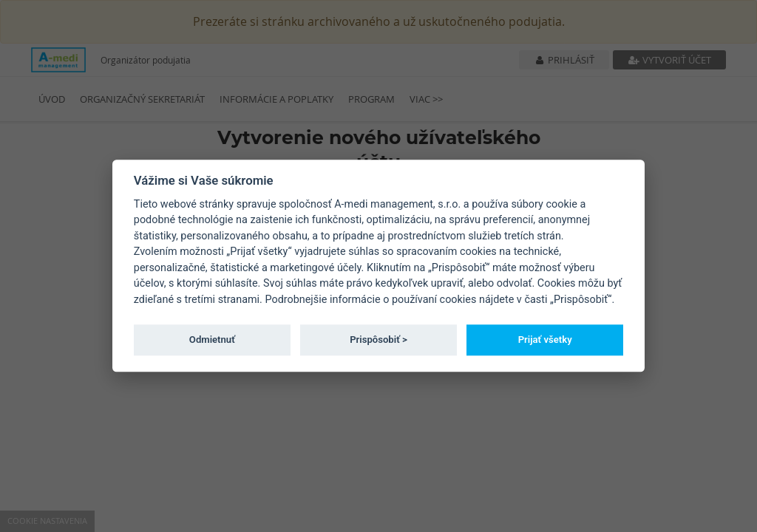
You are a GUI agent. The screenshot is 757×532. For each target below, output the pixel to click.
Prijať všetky (545, 340)
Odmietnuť (212, 340)
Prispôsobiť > (378, 340)
